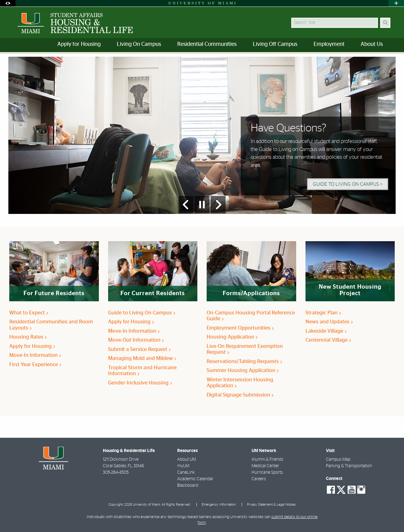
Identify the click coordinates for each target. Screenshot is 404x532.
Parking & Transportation (349, 466)
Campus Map (338, 459)
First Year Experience (35, 364)
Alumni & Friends (267, 459)
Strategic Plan (323, 313)
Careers (259, 479)
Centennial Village (328, 340)
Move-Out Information (136, 340)
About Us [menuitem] (372, 44)
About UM (187, 459)
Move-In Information (35, 355)
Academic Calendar (195, 479)
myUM (183, 466)
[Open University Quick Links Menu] (396, 3)
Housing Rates (28, 337)
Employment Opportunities (240, 328)
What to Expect (29, 313)
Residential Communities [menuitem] (207, 44)
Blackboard (188, 485)
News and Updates (329, 322)
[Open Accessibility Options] (8, 3)
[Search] (385, 23)
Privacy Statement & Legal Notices (271, 505)
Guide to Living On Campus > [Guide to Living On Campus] (348, 184)
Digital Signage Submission (240, 395)
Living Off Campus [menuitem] (275, 44)
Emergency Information (219, 505)
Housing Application (232, 337)
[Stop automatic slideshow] (202, 205)
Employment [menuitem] (329, 44)
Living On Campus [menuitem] (139, 44)
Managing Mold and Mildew (142, 358)
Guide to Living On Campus (142, 313)
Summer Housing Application (243, 370)
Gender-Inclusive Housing (140, 383)
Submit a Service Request (139, 349)
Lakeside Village (326, 331)
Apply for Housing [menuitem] (79, 44)
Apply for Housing (32, 346)
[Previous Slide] (186, 205)
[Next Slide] (218, 205)
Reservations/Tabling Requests (244, 361)
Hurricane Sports (267, 472)
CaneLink (186, 472)
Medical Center (265, 466)
